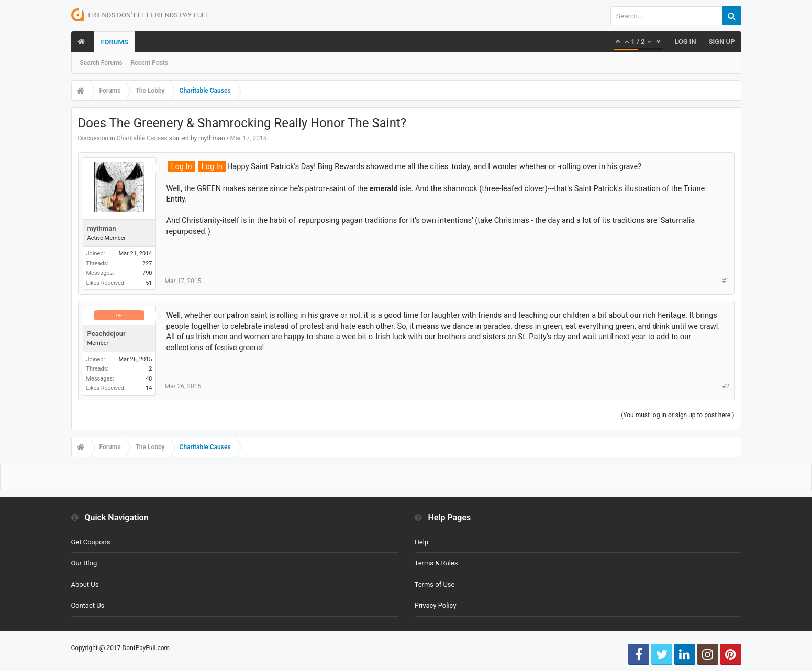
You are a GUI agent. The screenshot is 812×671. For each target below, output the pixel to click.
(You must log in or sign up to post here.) (677, 415)
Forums (114, 42)
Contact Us (88, 605)
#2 (726, 386)
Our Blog (84, 563)
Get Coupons (91, 542)
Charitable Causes (142, 138)
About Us (85, 584)
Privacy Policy (436, 605)
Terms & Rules (436, 563)
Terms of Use (435, 584)
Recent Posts (149, 63)
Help (422, 542)
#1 (726, 281)
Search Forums (101, 63)
